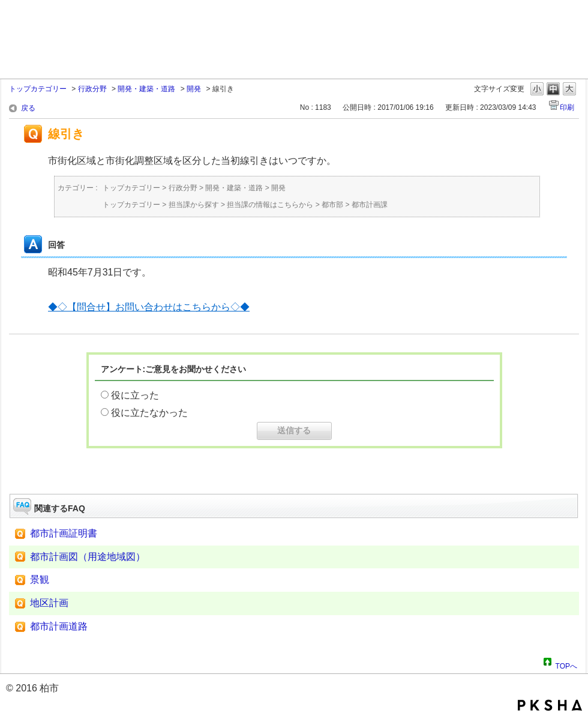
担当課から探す (194, 205)
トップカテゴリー (38, 89)
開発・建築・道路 (146, 89)
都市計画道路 (59, 626)
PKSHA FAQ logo (550, 705)
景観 (40, 579)
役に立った (135, 395)
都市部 (332, 205)
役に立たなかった (149, 413)
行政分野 (92, 89)
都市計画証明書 (64, 533)
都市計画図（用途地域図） (88, 557)
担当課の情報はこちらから (270, 205)
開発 (194, 89)
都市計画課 (370, 205)
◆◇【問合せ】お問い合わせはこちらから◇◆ (149, 307)
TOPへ (566, 664)
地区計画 (49, 603)
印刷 (567, 107)
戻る (28, 108)
